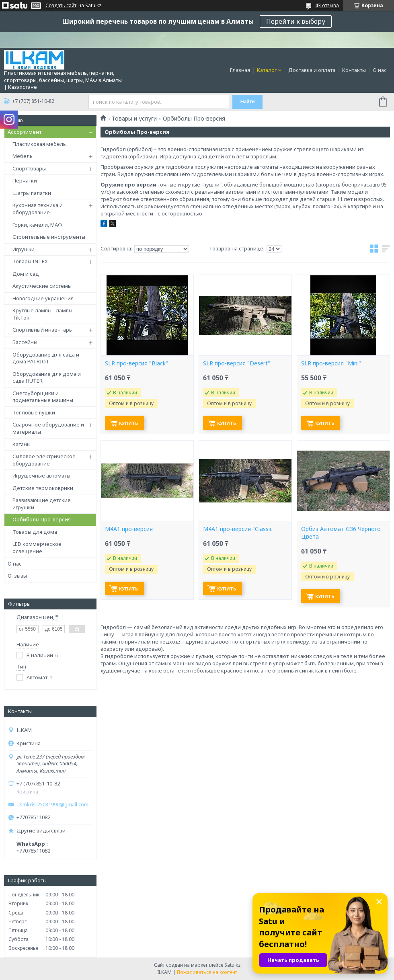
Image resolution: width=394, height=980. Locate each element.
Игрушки (24, 249)
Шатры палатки (32, 193)
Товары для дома (35, 532)
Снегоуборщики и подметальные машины (43, 397)
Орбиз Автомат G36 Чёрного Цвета (341, 533)
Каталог (267, 70)
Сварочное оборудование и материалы (48, 428)
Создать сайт (61, 6)
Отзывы (17, 576)
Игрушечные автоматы (41, 476)
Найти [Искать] (248, 102)
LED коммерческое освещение (37, 547)
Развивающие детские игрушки (42, 504)
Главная (240, 70)
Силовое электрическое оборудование (44, 460)
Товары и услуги (134, 119)
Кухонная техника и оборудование (38, 209)
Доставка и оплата (312, 70)
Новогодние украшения (43, 298)
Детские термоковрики (43, 488)
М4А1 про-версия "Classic (238, 529)
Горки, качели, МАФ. (38, 225)
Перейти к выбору (296, 21)
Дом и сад (26, 274)
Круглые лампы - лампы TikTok (42, 314)
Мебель (23, 156)
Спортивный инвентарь (42, 330)
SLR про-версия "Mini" (331, 363)
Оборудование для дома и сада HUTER (47, 377)
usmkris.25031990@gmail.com (52, 805)
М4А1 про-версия (129, 529)
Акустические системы (42, 286)
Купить (128, 423)
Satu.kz (232, 965)
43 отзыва (327, 5)
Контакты (354, 70)
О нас (380, 70)
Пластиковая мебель (39, 144)
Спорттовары (29, 168)
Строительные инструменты (49, 237)
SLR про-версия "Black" (136, 363)
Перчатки (25, 180)
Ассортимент (25, 132)
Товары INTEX (30, 261)
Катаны (22, 444)
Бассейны (25, 342)
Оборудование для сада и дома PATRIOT (46, 358)
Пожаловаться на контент (207, 972)
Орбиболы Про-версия (42, 519)
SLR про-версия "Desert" (237, 363)
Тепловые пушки (34, 412)
